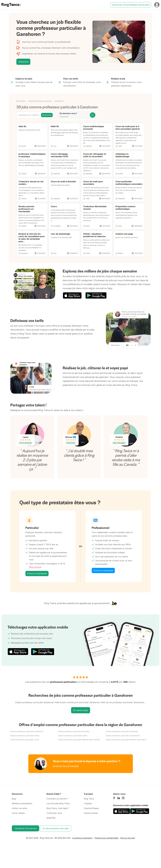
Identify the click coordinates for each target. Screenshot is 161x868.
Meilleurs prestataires (22, 803)
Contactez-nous (54, 813)
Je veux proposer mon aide (55, 828)
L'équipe (88, 803)
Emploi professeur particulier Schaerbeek (123, 736)
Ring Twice (21, 101)
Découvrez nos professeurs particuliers (131, 5)
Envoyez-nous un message (66, 766)
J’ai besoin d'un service (25, 828)
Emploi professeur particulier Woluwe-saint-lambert (79, 740)
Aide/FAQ (51, 818)
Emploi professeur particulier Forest (25, 736)
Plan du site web (128, 838)
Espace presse (91, 813)
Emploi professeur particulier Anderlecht (27, 731)
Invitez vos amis (19, 808)
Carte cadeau (18, 813)
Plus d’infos (35, 567)
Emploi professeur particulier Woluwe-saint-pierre (126, 740)
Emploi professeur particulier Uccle (25, 740)
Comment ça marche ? (57, 799)
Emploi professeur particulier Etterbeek (122, 731)
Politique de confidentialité (106, 838)
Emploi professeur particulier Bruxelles (74, 731)
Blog (14, 799)
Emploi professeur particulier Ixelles (73, 736)
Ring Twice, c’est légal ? (58, 808)
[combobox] (74, 117)
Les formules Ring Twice (58, 803)
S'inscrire (23, 62)
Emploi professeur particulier (40, 101)
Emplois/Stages (91, 808)
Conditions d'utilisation (82, 838)
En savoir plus (81, 710)
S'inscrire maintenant (37, 574)
